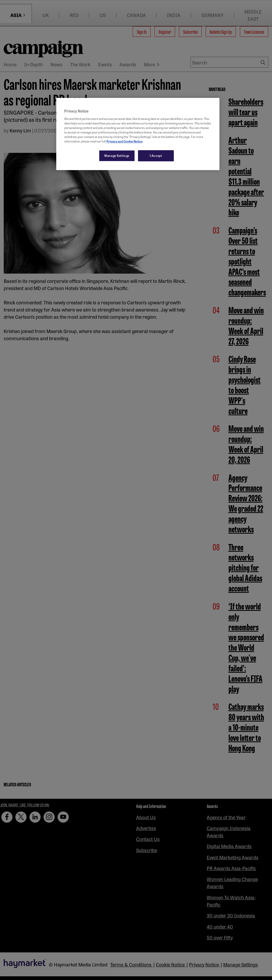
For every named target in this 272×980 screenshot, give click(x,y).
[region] (138, 134)
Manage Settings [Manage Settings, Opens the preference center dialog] (117, 156)
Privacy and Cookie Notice (124, 141)
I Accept (156, 156)
